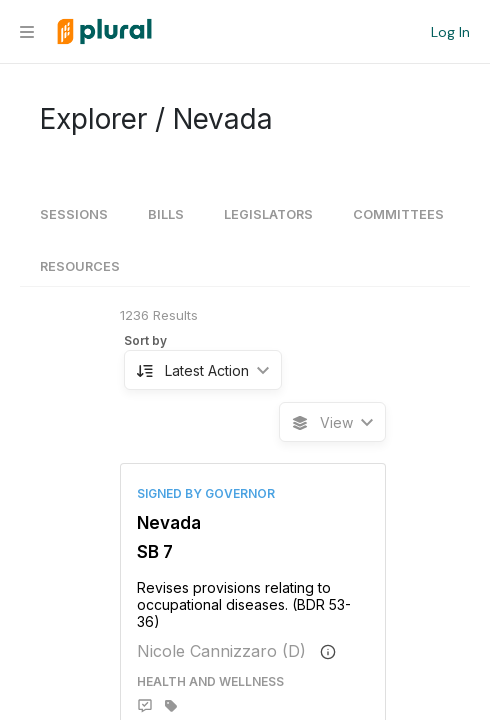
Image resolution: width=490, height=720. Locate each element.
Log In (450, 32)
